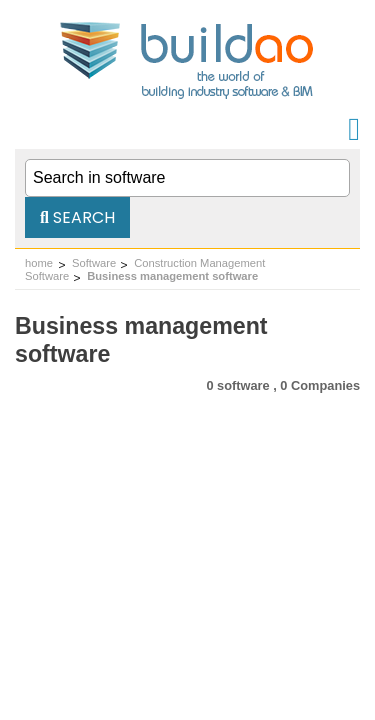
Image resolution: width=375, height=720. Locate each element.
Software (94, 263)
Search (77, 217)
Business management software (172, 276)
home (39, 263)
